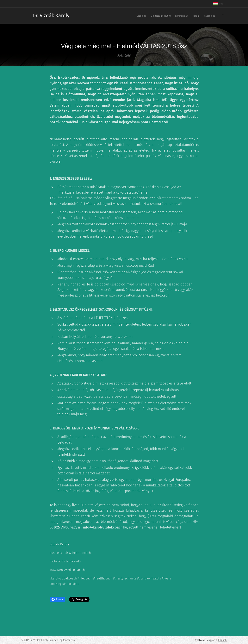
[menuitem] (167, 16)
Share (57, 599)
